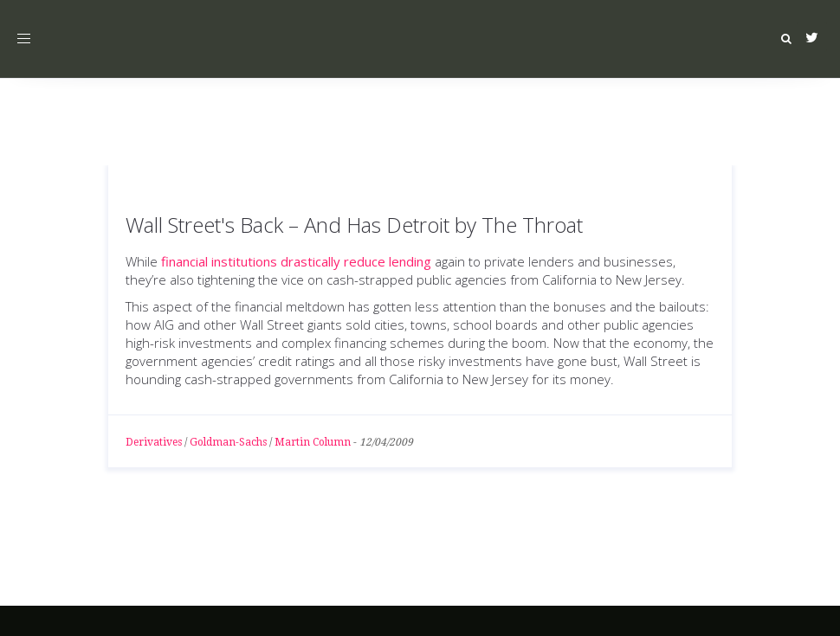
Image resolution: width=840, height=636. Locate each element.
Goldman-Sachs (228, 442)
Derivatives (154, 442)
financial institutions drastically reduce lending (296, 261)
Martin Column (313, 442)
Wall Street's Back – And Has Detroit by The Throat (354, 225)
